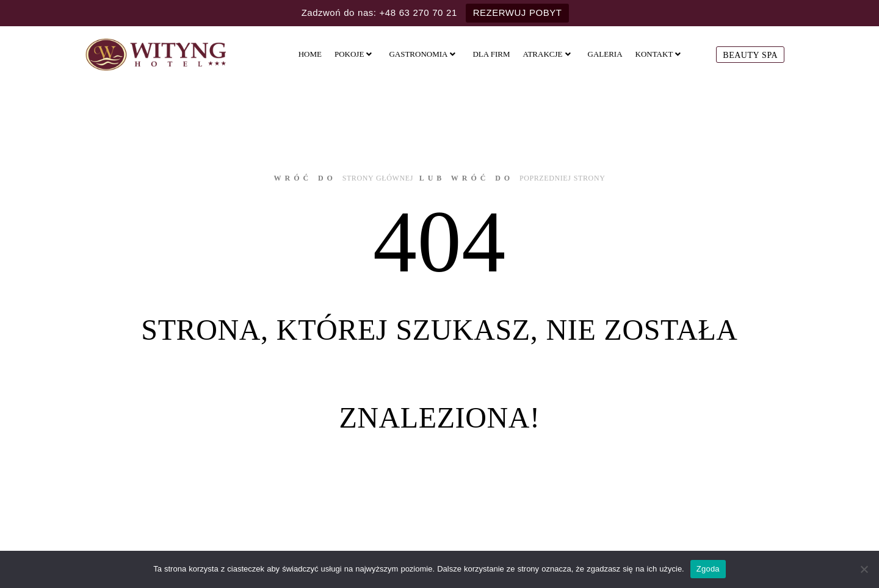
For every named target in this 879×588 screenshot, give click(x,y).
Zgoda (708, 569)
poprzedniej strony (562, 178)
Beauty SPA (750, 55)
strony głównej (378, 178)
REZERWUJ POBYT (518, 13)
